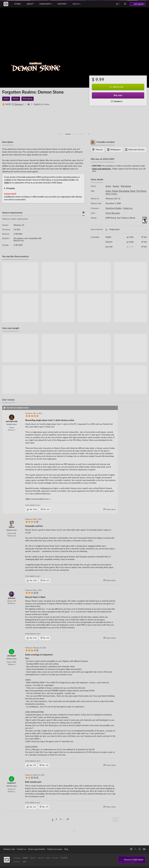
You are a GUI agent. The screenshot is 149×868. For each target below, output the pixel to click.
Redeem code (9, 849)
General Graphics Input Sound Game (43, 188)
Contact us (21, 849)
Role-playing (126, 186)
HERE (7, 183)
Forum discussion (113, 213)
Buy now (118, 95)
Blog (66, 849)
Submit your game (55, 849)
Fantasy (116, 186)
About (30, 4)
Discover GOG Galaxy (133, 860)
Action (108, 186)
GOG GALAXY (139, 4)
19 (68, 819)
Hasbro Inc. (128, 208)
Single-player (126, 230)
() (32, 509)
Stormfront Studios (113, 208)
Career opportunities (37, 849)
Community (46, 4)
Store (18, 4)
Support (63, 4)
